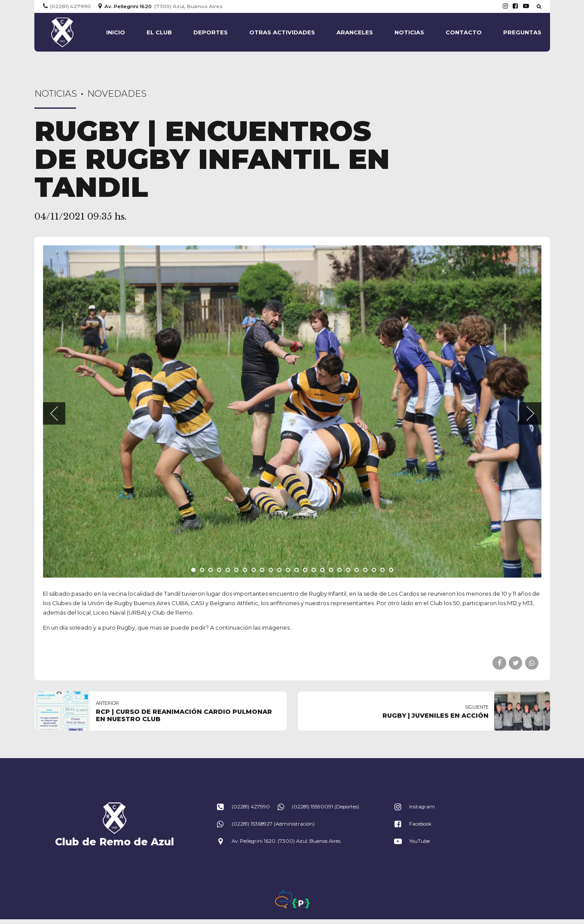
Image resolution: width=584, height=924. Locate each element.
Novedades (117, 93)
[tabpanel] (292, 412)
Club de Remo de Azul (115, 842)
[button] (54, 413)
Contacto (464, 32)
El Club (159, 32)
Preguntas (522, 32)
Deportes (211, 32)
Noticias (409, 32)
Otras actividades (282, 32)
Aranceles (355, 32)
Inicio (116, 32)
